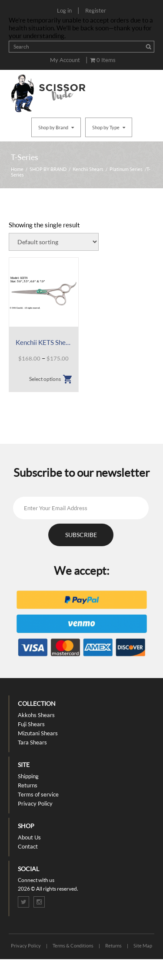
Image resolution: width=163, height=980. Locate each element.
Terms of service (38, 794)
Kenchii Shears (88, 169)
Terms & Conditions (73, 946)
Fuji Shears (31, 724)
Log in (64, 10)
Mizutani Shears (38, 733)
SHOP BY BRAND (48, 169)
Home (17, 169)
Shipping (28, 776)
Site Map (143, 946)
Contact (28, 846)
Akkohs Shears (36, 715)
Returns (28, 785)
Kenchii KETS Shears (44, 342)
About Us (29, 837)
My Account (65, 60)
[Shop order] (54, 242)
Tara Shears (32, 742)
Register (96, 10)
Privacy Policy (35, 803)
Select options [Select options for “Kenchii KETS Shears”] (45, 379)
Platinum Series (126, 169)
